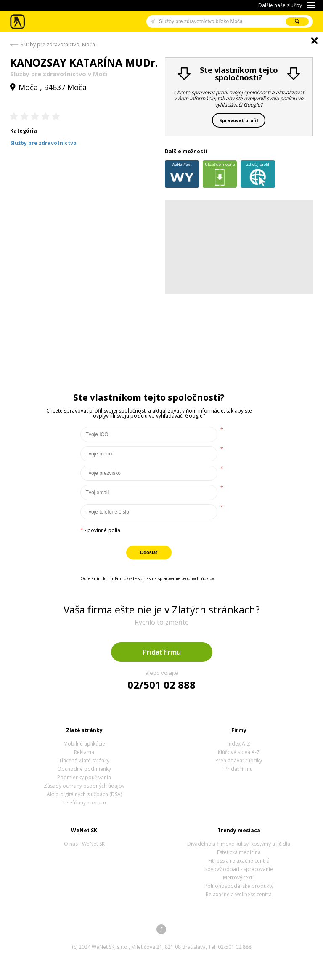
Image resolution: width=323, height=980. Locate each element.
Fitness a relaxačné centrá (239, 861)
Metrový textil (239, 877)
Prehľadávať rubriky (239, 760)
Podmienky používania (84, 777)
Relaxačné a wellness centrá (239, 894)
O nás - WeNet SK (84, 844)
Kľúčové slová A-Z (239, 752)
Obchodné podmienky (84, 769)
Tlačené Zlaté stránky (84, 760)
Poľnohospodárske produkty (239, 886)
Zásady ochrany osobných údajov (84, 786)
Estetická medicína (239, 852)
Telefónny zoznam (84, 803)
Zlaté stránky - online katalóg (18, 22)
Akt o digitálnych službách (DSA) (84, 794)
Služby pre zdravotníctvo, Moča (58, 44)
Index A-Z (239, 744)
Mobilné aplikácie (84, 744)
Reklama (84, 752)
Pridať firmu (162, 652)
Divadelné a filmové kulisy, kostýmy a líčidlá (239, 844)
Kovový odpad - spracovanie (239, 869)
